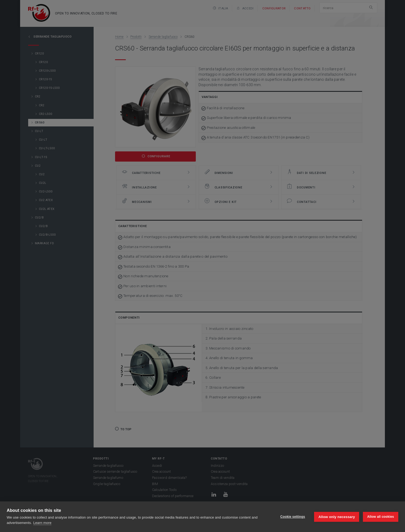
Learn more (42, 523)
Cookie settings (292, 517)
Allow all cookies (381, 517)
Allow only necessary (337, 517)
